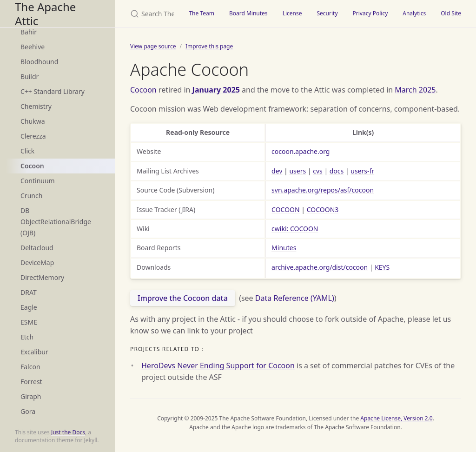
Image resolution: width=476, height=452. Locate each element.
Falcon (30, 367)
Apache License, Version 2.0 (396, 418)
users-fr (362, 171)
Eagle (29, 307)
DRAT (29, 292)
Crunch (31, 196)
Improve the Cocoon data (183, 298)
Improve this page (209, 46)
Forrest (31, 382)
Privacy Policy (370, 13)
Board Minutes (248, 13)
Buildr (30, 76)
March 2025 (415, 90)
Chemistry (36, 106)
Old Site (451, 13)
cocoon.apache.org (301, 151)
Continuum (38, 181)
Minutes (284, 248)
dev (277, 171)
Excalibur (34, 352)
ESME (29, 322)
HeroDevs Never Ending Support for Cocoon (218, 366)
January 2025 (216, 90)
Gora (28, 411)
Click (27, 151)
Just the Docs (68, 432)
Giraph (31, 396)
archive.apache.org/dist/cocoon (320, 267)
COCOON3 (323, 209)
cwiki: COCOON (295, 229)
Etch (27, 337)
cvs (318, 171)
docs (337, 171)
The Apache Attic (45, 14)
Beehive (33, 47)
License (292, 13)
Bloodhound (39, 62)
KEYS (382, 267)
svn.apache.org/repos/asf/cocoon (323, 190)
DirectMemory (42, 277)
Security (327, 13)
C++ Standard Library (53, 91)
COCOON (286, 209)
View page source (153, 46)
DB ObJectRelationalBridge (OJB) (56, 222)
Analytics (414, 13)
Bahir (29, 32)
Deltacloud (37, 248)
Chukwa (33, 121)
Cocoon (32, 166)
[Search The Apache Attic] (148, 14)
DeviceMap (37, 263)
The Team (202, 13)
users (297, 171)
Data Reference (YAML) (295, 298)
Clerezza (33, 136)
